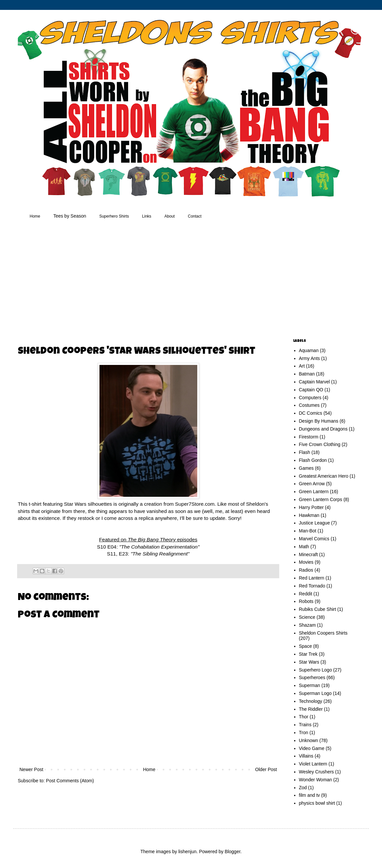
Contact (195, 216)
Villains (306, 756)
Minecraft (309, 554)
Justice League (314, 523)
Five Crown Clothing (320, 444)
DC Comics (311, 413)
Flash (305, 452)
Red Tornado (312, 586)
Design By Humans (319, 421)
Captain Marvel (314, 382)
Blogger (232, 852)
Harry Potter (311, 507)
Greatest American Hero (324, 476)
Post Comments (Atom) (70, 781)
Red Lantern (312, 578)
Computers (310, 398)
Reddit (306, 594)
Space (306, 646)
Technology (311, 701)
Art (302, 366)
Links (147, 216)
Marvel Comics (314, 539)
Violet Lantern (313, 764)
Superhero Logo (315, 670)
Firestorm (309, 437)
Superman (310, 685)
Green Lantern (314, 492)
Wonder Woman (316, 780)
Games (306, 468)
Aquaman (309, 350)
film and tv (310, 795)
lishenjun (187, 852)
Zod (303, 788)
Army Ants (310, 358)
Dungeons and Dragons (323, 429)
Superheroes (312, 677)
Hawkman (309, 515)
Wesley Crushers (316, 772)
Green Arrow (312, 484)
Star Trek (308, 654)
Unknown (309, 740)
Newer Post (31, 769)
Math (304, 547)
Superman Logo (315, 693)
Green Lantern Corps (321, 499)
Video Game (312, 748)
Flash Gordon (313, 460)
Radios (306, 570)
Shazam (307, 625)
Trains (305, 725)
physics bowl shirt (317, 803)
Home (35, 216)
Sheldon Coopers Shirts (323, 633)
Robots (306, 601)
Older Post (266, 769)
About (169, 216)
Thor (304, 717)
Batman (307, 374)
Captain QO (311, 390)
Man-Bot (308, 531)
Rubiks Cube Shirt (318, 609)
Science (307, 617)
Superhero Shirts (114, 216)
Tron (304, 733)
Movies (306, 562)
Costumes (309, 405)
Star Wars (309, 662)
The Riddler (311, 709)
